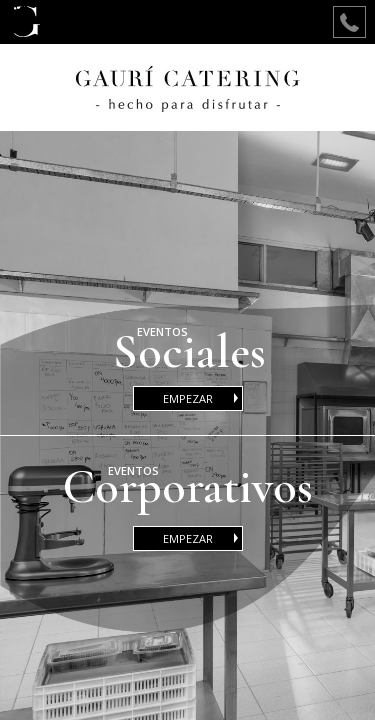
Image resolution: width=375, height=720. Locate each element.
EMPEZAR (202, 398)
